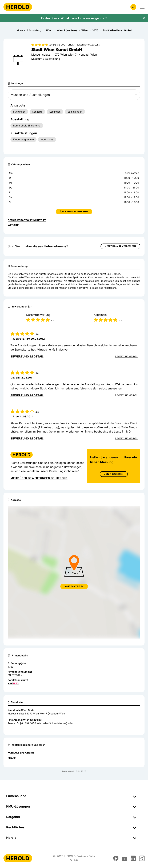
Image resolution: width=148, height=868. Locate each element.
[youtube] (125, 858)
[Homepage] (18, 7)
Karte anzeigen (74, 586)
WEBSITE (13, 225)
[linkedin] (133, 858)
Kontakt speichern (21, 753)
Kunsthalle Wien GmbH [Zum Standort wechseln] (21, 710)
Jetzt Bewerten (114, 474)
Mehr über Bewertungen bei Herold (39, 478)
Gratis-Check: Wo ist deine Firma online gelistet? (74, 18)
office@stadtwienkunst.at (27, 220)
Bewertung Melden (126, 356)
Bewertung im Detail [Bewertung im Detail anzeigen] (27, 356)
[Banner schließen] (144, 18)
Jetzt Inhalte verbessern (120, 246)
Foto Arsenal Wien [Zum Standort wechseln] (19, 720)
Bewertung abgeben (88, 45)
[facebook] (116, 858)
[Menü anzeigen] (142, 7)
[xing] (142, 858)
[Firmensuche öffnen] (133, 7)
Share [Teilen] (12, 758)
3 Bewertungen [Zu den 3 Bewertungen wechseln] (66, 45)
